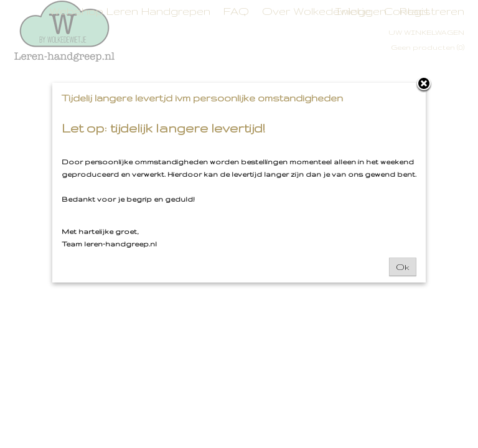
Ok (403, 267)
